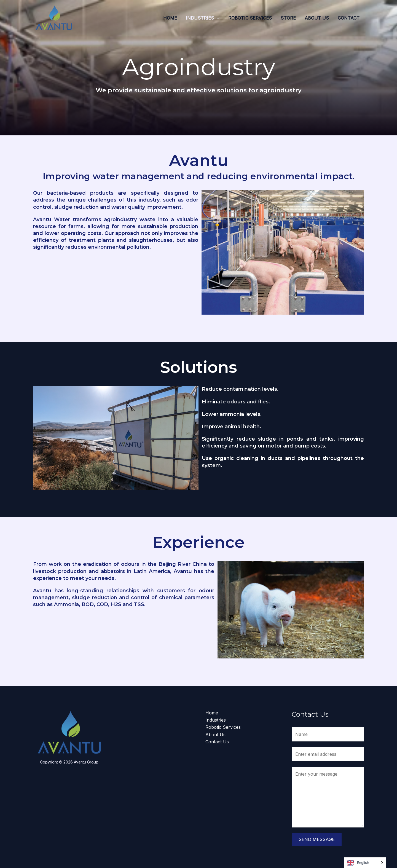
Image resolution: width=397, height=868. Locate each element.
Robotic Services (250, 18)
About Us (317, 18)
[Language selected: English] (365, 863)
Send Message (317, 839)
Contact (349, 18)
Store (288, 18)
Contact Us (217, 742)
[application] (217, 18)
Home (170, 18)
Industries (203, 18)
